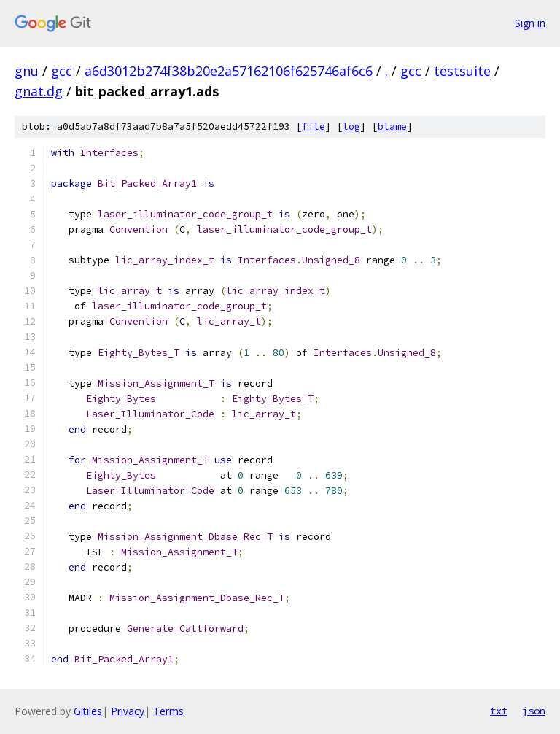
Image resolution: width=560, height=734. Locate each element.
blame (392, 127)
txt (499, 711)
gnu (27, 71)
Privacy (128, 711)
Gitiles (88, 711)
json (534, 711)
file (314, 127)
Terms (168, 711)
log (351, 127)
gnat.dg (39, 91)
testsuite (462, 71)
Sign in (530, 23)
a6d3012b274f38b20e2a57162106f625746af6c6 (229, 71)
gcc (62, 71)
